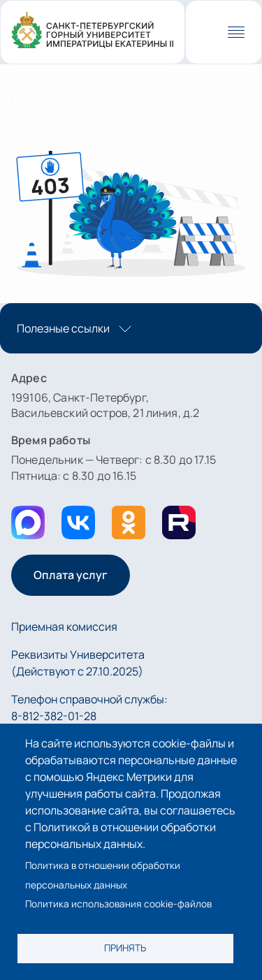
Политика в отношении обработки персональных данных (103, 875)
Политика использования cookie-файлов (118, 904)
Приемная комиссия (64, 627)
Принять (125, 948)
